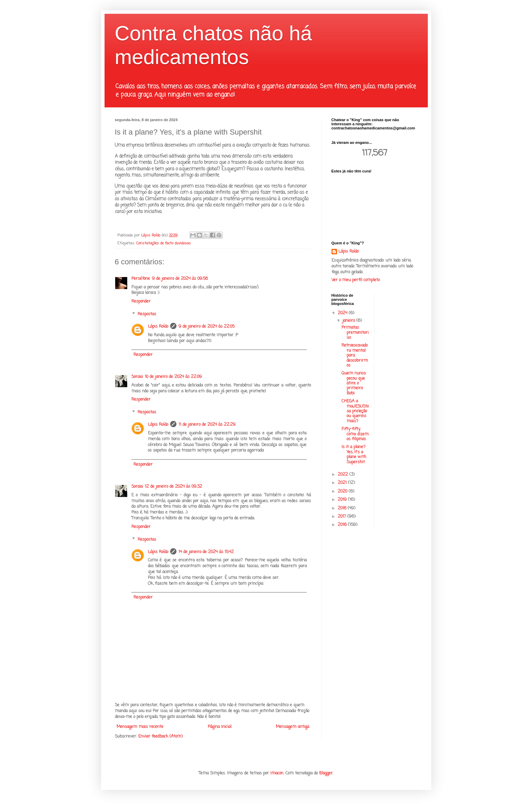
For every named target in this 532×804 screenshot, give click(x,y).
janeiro (349, 321)
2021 (343, 483)
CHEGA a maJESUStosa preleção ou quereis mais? (355, 411)
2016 (343, 525)
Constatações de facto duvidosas (164, 243)
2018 (343, 508)
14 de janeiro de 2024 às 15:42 (206, 552)
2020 (343, 491)
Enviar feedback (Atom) (160, 737)
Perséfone (141, 279)
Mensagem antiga (292, 727)
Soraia (137, 377)
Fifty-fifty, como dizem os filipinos (355, 434)
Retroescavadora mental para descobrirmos (355, 356)
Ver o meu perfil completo (356, 280)
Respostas (147, 314)
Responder (141, 301)
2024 (343, 313)
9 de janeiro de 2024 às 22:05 (207, 327)
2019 (343, 500)
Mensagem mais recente (140, 727)
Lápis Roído (158, 327)
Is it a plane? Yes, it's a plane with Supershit (354, 454)
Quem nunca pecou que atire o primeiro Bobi (354, 383)
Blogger (326, 773)
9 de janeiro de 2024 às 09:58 (180, 279)
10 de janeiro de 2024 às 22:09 (173, 377)
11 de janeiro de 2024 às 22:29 (207, 425)
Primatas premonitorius (355, 333)
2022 (344, 475)
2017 (343, 517)
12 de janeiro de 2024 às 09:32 (173, 487)
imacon (277, 773)
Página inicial (220, 727)
